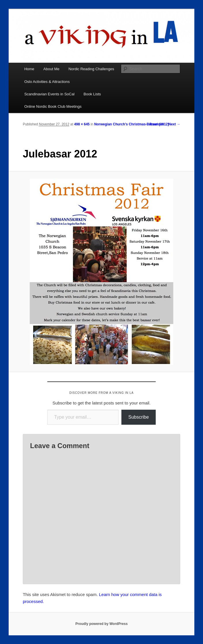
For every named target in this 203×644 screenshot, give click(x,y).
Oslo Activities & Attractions (47, 82)
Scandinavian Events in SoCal (49, 94)
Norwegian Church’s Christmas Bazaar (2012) (132, 124)
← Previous (155, 124)
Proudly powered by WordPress (101, 624)
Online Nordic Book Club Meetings (53, 106)
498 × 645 (82, 124)
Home (29, 69)
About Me (51, 69)
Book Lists (92, 94)
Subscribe (139, 417)
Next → (174, 124)
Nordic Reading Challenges (91, 69)
